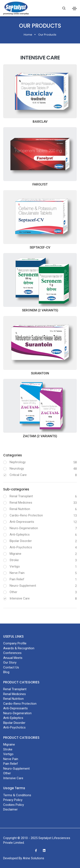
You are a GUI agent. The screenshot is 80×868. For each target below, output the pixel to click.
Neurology (17, 468)
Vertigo (15, 566)
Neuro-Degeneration (24, 528)
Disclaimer (10, 809)
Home (28, 35)
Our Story (10, 662)
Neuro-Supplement (23, 586)
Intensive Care (20, 598)
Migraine (15, 554)
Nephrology (18, 462)
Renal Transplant (21, 496)
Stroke (14, 560)
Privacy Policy (13, 800)
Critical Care (18, 475)
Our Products (47, 35)
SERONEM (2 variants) (40, 310)
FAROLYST (40, 184)
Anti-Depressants (22, 522)
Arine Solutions (33, 858)
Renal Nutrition (20, 509)
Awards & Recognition (19, 648)
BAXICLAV (40, 122)
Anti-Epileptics (20, 535)
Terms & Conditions (17, 795)
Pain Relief (17, 579)
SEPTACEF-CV (40, 247)
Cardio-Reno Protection (26, 515)
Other (13, 592)
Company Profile (15, 643)
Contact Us (11, 667)
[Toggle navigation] (74, 9)
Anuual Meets (13, 658)
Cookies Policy (14, 805)
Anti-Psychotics (21, 547)
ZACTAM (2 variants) (40, 436)
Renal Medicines (21, 503)
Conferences (12, 653)
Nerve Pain (17, 573)
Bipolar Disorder (21, 541)
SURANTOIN (40, 373)
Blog (6, 672)
